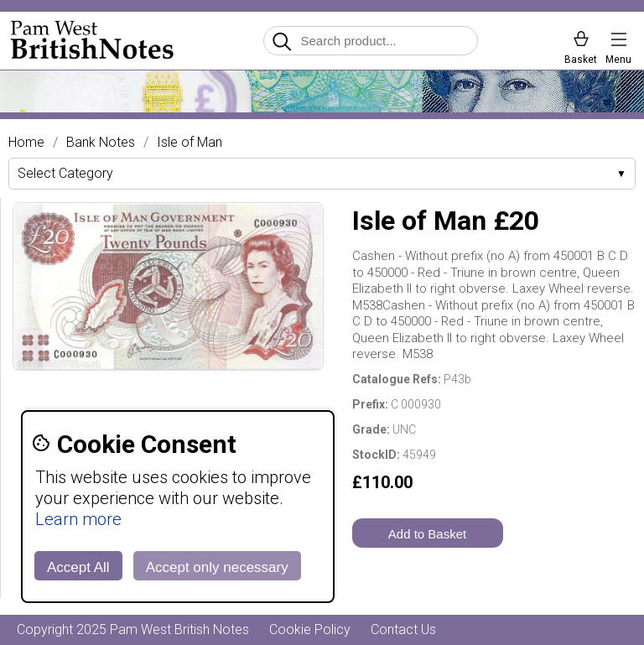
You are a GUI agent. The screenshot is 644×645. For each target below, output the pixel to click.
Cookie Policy (310, 629)
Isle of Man (190, 143)
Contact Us (403, 629)
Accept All (78, 567)
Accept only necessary (217, 567)
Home (26, 143)
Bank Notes (101, 143)
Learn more (78, 519)
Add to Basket (427, 534)
